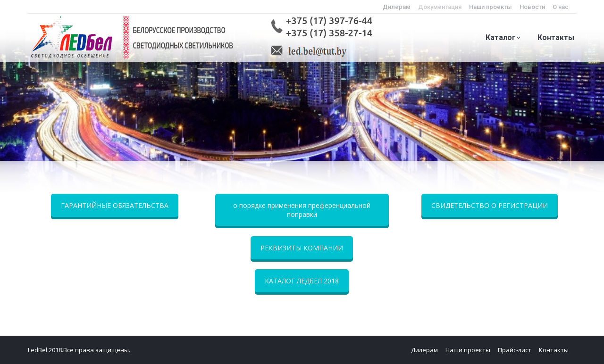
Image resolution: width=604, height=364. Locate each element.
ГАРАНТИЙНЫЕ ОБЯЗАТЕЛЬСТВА (115, 205)
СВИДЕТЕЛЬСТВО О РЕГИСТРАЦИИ (490, 205)
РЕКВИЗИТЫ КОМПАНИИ (302, 248)
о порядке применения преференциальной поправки (302, 210)
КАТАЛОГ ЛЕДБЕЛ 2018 (302, 281)
